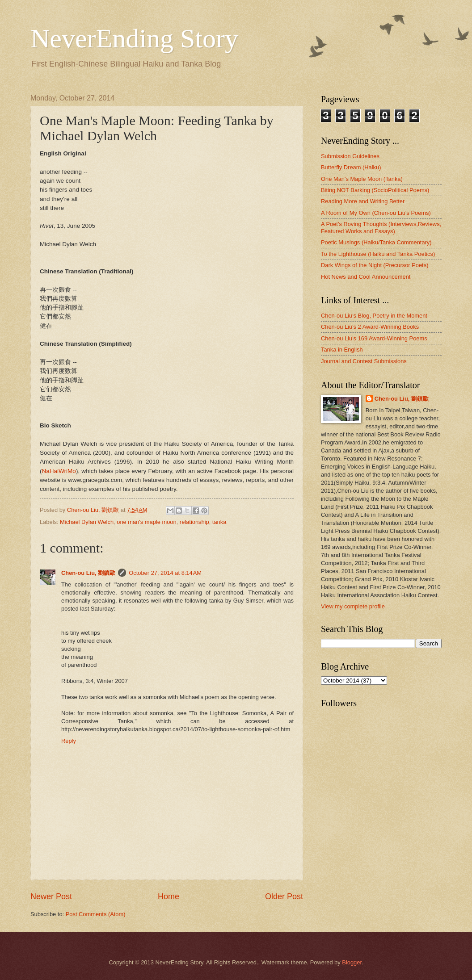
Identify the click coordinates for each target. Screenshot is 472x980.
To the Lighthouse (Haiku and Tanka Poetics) (378, 254)
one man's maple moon (146, 522)
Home (169, 896)
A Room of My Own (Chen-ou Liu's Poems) (376, 213)
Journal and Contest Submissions (364, 361)
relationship (194, 522)
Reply (69, 741)
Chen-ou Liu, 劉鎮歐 (88, 573)
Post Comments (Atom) (96, 914)
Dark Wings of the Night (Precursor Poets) (375, 265)
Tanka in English (342, 350)
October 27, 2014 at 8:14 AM (165, 573)
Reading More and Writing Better (363, 201)
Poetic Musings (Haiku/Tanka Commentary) (376, 242)
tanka (219, 522)
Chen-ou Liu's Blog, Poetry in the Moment (374, 316)
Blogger (352, 962)
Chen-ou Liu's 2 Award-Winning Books (370, 327)
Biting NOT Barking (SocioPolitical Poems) (375, 190)
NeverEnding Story (134, 38)
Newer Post (51, 896)
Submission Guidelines (350, 156)
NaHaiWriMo (59, 471)
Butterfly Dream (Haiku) (351, 167)
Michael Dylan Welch (87, 522)
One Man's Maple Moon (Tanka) (362, 179)
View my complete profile (353, 606)
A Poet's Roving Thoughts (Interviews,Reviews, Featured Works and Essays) (381, 227)
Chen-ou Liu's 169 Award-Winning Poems (374, 338)
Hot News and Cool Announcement (366, 277)
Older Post (284, 896)
